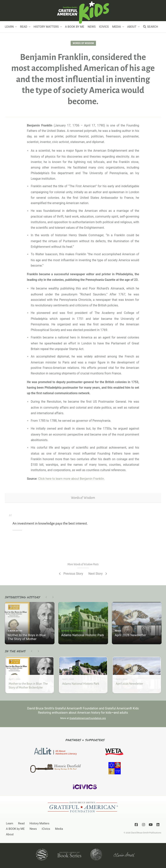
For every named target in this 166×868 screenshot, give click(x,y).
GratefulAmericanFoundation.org (88, 718)
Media (116, 27)
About (132, 27)
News (92, 27)
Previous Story (71, 574)
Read (24, 27)
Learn (9, 27)
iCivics (104, 27)
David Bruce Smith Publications (146, 833)
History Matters (46, 27)
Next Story (98, 574)
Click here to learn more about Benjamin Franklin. (72, 479)
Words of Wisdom (83, 43)
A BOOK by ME (75, 27)
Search (150, 27)
